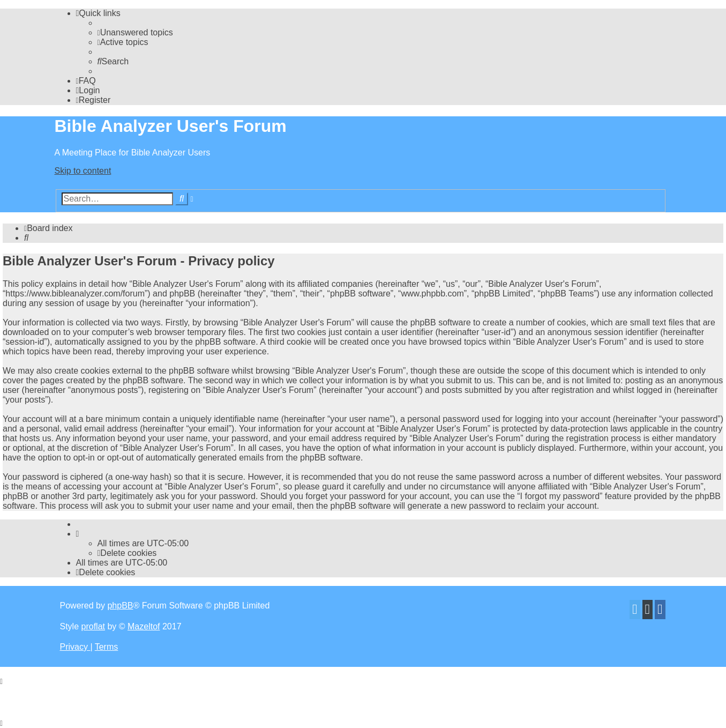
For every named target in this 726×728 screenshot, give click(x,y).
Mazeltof (144, 626)
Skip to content (83, 171)
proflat (93, 626)
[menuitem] (135, 32)
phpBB (120, 606)
